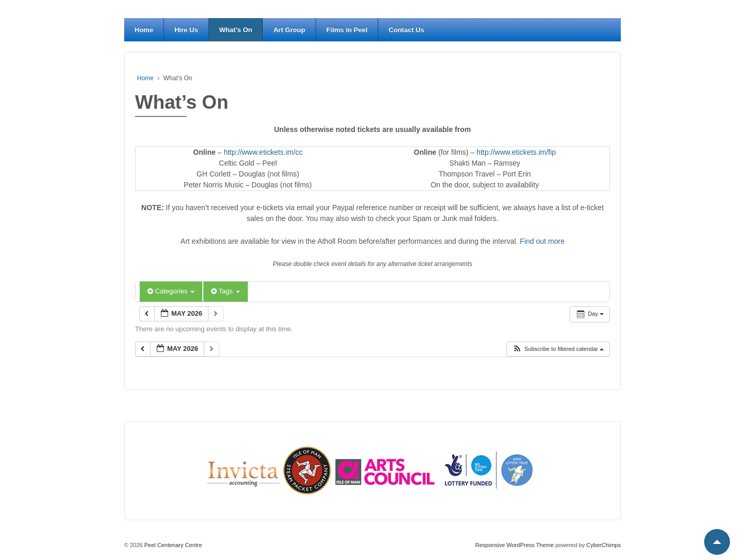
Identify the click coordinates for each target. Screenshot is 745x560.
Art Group (289, 30)
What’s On (236, 30)
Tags (225, 291)
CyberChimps (604, 545)
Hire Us (186, 30)
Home (144, 30)
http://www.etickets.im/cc (263, 152)
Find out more (542, 241)
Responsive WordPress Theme (515, 545)
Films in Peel (347, 30)
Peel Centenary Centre (173, 545)
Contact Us (406, 30)
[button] (558, 349)
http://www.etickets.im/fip (516, 152)
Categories (171, 291)
